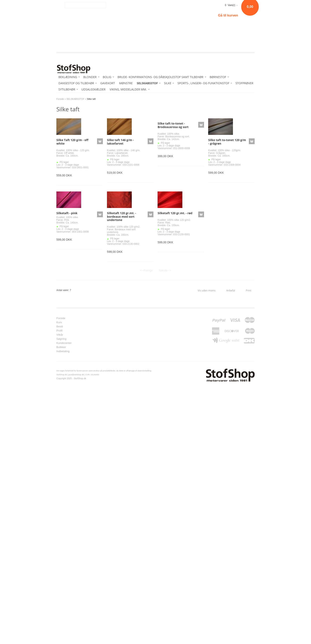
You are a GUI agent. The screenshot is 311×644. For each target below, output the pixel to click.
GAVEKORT (107, 83)
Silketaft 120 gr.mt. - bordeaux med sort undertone (122, 217)
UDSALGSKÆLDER (93, 89)
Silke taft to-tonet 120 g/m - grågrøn (227, 142)
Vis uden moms (207, 291)
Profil (59, 331)
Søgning (61, 339)
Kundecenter (64, 343)
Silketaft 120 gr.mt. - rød (175, 213)
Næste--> (165, 270)
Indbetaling (63, 351)
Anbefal (231, 291)
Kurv (59, 322)
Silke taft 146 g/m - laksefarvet (120, 142)
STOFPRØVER (244, 83)
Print (249, 291)
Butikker (61, 347)
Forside (60, 99)
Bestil (60, 327)
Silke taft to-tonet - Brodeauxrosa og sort (173, 125)
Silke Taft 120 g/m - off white (72, 142)
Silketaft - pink (67, 213)
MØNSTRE (126, 83)
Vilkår (60, 335)
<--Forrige (146, 270)
